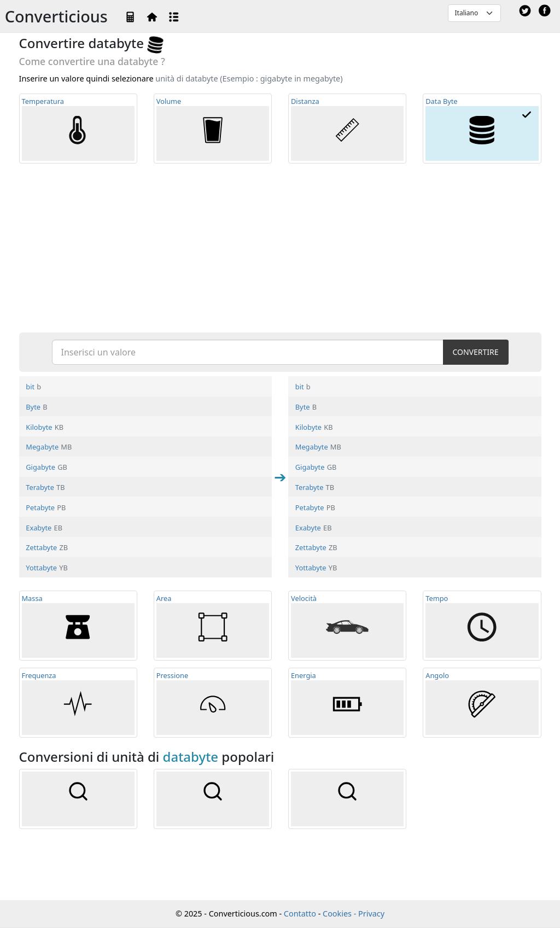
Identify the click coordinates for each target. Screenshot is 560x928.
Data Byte (482, 129)
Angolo (482, 703)
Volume (213, 129)
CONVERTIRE (475, 352)
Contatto (300, 914)
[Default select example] (474, 13)
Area (213, 626)
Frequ (78, 703)
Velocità (347, 626)
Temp (78, 129)
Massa (78, 626)
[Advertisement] (280, 247)
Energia (347, 703)
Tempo (482, 626)
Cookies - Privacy (354, 914)
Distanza (347, 129)
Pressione (213, 703)
